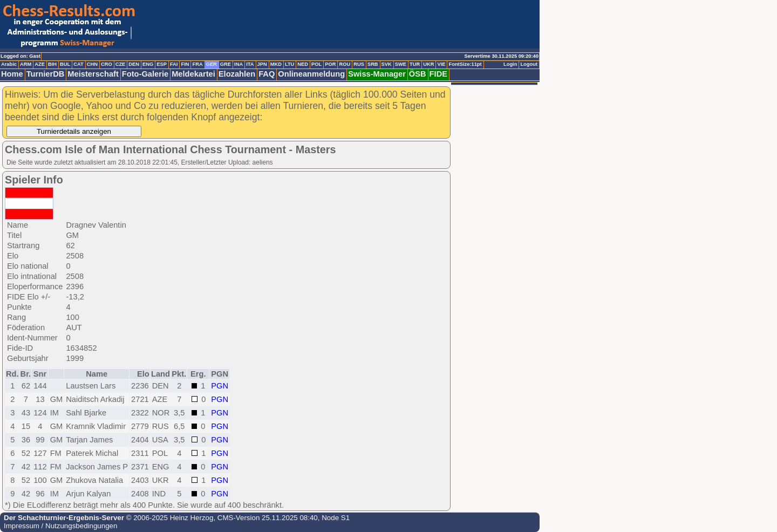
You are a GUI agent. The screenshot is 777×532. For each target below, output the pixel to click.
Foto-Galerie (145, 74)
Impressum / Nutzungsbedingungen (60, 526)
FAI (174, 64)
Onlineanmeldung (311, 74)
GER (212, 64)
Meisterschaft (93, 74)
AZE (40, 64)
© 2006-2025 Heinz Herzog (169, 518)
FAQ (267, 74)
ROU (345, 64)
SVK (387, 64)
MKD (276, 64)
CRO (107, 64)
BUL (65, 64)
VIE (441, 64)
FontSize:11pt (465, 64)
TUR (415, 64)
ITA (250, 64)
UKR (428, 64)
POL (316, 64)
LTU (289, 64)
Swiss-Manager (377, 74)
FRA (197, 64)
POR (330, 64)
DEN (134, 64)
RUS (359, 64)
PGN (220, 386)
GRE (226, 64)
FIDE (438, 74)
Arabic (9, 64)
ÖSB (418, 74)
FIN (185, 64)
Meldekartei (193, 74)
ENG (148, 64)
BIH (52, 64)
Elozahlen (237, 74)
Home (12, 74)
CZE (121, 64)
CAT (78, 64)
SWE (401, 64)
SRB (373, 64)
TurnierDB (46, 74)
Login (510, 64)
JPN (262, 64)
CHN (92, 64)
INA (238, 64)
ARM (26, 64)
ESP (162, 64)
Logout (529, 64)
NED (303, 64)
